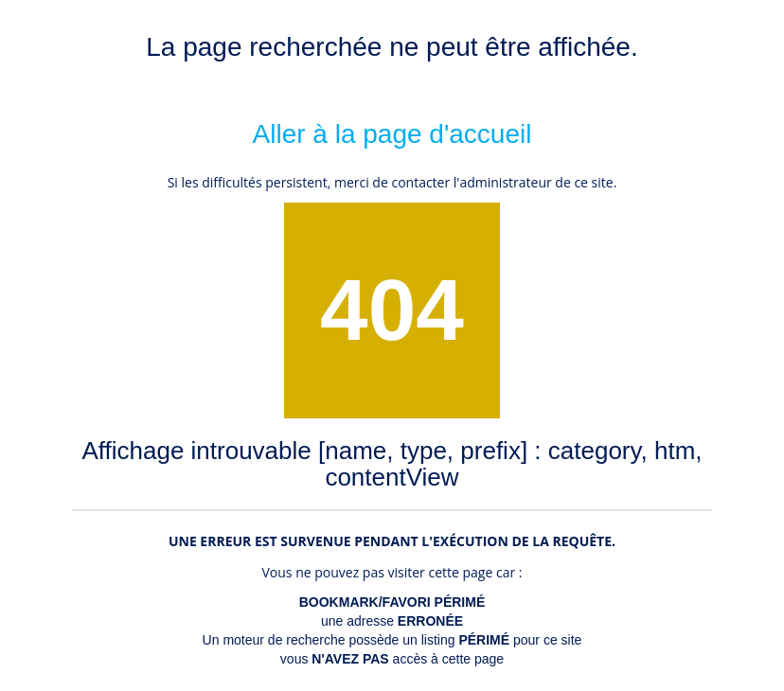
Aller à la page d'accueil (392, 134)
